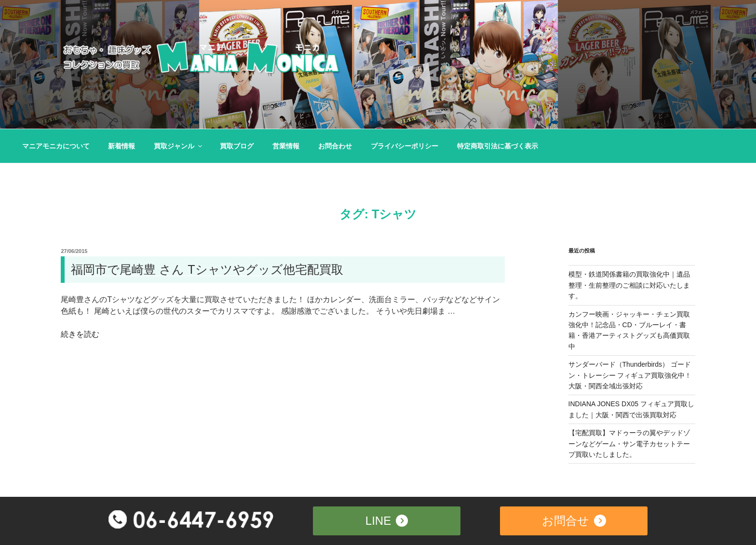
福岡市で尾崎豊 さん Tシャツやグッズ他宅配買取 (207, 269)
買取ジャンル (179, 146)
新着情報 (121, 146)
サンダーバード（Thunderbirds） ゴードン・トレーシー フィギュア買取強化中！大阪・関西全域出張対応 (630, 375)
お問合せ (574, 520)
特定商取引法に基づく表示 (498, 146)
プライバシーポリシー (405, 146)
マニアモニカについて (56, 146)
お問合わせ (335, 146)
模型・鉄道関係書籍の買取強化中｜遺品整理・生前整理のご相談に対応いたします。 (629, 285)
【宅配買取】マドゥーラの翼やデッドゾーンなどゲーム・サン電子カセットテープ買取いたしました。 (629, 444)
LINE (387, 520)
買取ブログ (237, 146)
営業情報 (286, 146)
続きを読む (80, 334)
